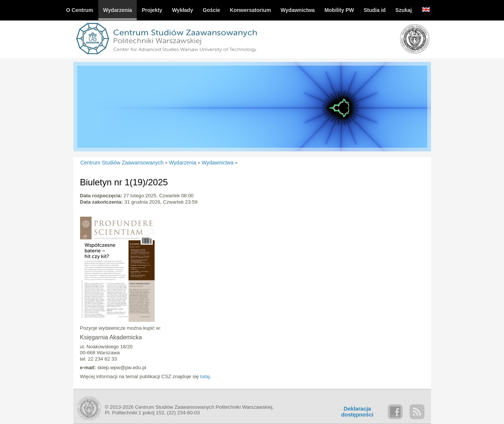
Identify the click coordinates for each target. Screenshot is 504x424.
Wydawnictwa (217, 163)
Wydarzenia (183, 163)
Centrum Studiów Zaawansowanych (122, 163)
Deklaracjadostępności (357, 412)
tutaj (205, 376)
